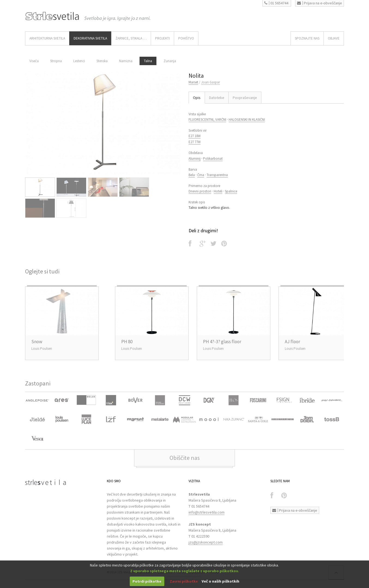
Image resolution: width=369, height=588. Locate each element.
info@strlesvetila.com (207, 512)
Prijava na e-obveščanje (320, 3)
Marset (193, 82)
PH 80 (127, 342)
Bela (192, 175)
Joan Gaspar (211, 82)
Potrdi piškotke (147, 581)
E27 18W (195, 136)
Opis (197, 98)
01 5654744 (276, 3)
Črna (201, 175)
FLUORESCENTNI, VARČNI (207, 120)
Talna (148, 61)
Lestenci (79, 61)
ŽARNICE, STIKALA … (131, 38)
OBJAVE (334, 38)
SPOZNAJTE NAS (307, 38)
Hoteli (218, 191)
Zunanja (170, 61)
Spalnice (231, 191)
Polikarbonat (213, 159)
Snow (37, 342)
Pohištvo (186, 38)
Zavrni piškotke (184, 581)
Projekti (162, 38)
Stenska (102, 61)
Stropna (56, 61)
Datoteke (217, 98)
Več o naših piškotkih (220, 581)
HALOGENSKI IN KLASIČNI (247, 120)
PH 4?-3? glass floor (222, 342)
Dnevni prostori (200, 191)
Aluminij (195, 159)
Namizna (126, 61)
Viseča (34, 61)
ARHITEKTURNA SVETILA (47, 38)
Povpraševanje (245, 98)
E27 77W (195, 142)
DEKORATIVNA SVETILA (90, 38)
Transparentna (217, 175)
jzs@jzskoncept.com (206, 542)
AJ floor (292, 342)
